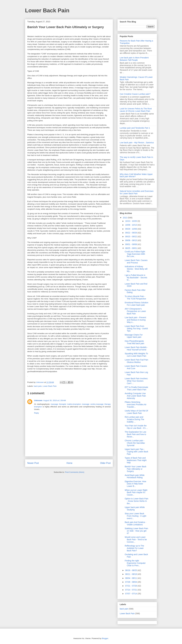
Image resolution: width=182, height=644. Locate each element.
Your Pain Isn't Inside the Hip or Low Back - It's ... (136, 427)
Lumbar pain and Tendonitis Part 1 (135, 128)
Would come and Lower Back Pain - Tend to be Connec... (136, 540)
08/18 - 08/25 (131, 570)
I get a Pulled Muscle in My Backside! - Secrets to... (136, 278)
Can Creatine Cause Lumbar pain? (135, 94)
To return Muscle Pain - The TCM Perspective (135, 298)
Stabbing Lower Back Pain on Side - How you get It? (136, 531)
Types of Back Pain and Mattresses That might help (136, 460)
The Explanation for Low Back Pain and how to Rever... (135, 434)
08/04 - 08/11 (131, 578)
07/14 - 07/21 (131, 590)
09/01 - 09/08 (131, 244)
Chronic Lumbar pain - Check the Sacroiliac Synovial (135, 443)
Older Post (105, 463)
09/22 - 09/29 (131, 233)
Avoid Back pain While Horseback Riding (135, 476)
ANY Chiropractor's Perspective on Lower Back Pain (135, 311)
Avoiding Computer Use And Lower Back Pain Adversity (135, 396)
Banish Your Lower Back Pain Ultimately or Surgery (136, 469)
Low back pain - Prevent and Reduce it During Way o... (135, 320)
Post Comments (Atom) (75, 472)
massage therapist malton (62, 404)
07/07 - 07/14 (131, 594)
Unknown (38, 400)
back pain (38, 386)
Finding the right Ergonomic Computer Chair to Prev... (135, 563)
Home (70, 463)
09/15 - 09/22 (131, 237)
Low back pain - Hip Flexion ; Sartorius (137, 143)
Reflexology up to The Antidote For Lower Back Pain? (134, 548)
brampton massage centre (84, 404)
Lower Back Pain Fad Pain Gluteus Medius (136, 361)
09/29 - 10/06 (131, 229)
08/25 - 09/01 (131, 248)
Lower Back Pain (47, 10)
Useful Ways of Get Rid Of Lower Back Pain (136, 412)
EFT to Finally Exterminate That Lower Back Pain (136, 388)
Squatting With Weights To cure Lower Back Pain (136, 355)
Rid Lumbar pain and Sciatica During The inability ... (134, 419)
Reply (36, 413)
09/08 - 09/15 (131, 240)
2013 (125, 218)
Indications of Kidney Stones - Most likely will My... (136, 269)
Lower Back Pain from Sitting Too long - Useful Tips (136, 329)
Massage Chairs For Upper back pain (134, 336)
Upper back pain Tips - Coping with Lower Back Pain (136, 452)
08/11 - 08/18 (131, 574)
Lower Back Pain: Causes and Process (136, 261)
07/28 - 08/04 (131, 582)
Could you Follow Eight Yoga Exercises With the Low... (135, 254)
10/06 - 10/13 (131, 225)
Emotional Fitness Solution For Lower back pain (136, 304)
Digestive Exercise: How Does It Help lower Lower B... (135, 484)
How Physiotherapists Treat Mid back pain (134, 342)
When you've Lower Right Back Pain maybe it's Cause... (136, 493)
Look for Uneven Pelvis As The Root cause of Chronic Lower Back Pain (136, 110)
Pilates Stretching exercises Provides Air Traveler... (136, 404)
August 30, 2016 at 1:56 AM (55, 400)
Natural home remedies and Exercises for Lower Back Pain (137, 192)
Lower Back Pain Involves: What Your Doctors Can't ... (136, 381)
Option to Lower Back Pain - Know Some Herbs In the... (136, 501)
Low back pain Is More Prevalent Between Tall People (134, 59)
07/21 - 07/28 (131, 586)
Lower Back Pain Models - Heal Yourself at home (136, 348)
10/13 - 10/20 (131, 221)
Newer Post (33, 463)
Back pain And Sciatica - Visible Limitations (135, 523)
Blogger (105, 638)
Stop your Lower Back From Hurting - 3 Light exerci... (135, 516)
